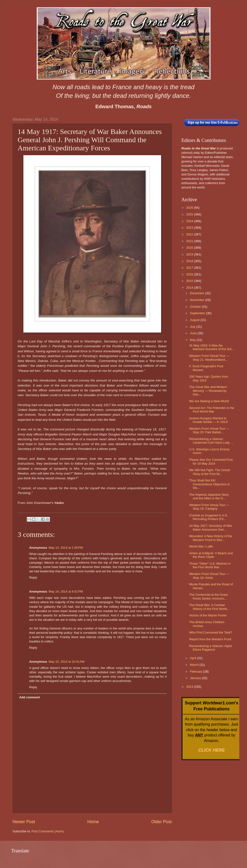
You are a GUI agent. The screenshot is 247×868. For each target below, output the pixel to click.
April (193, 658)
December (197, 293)
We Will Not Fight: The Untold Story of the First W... (209, 472)
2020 (190, 248)
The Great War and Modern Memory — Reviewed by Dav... (208, 391)
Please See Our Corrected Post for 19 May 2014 (211, 461)
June (194, 333)
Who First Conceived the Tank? (211, 632)
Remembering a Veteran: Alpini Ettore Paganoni (211, 648)
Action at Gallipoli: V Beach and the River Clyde (211, 555)
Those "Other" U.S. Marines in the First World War (210, 565)
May (193, 340)
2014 (190, 288)
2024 (190, 221)
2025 (190, 214)
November (197, 300)
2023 (190, 228)
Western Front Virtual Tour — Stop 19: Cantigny (209, 507)
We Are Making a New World (209, 401)
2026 (190, 208)
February (196, 671)
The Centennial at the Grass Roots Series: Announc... (209, 596)
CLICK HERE (212, 750)
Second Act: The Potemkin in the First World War (212, 410)
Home (93, 822)
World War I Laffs (201, 546)
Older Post (161, 822)
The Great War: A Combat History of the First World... (209, 607)
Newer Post (24, 822)
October (196, 307)
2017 (190, 268)
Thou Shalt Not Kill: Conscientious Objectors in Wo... (209, 484)
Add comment (29, 697)
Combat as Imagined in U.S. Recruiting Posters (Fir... (209, 517)
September (198, 313)
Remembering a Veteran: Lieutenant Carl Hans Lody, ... (211, 441)
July (193, 327)
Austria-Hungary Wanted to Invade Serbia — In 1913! (209, 420)
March (195, 665)
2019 (190, 254)
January (196, 678)
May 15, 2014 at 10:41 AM (66, 662)
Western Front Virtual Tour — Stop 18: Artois (209, 576)
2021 (190, 241)
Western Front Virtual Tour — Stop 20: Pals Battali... (209, 430)
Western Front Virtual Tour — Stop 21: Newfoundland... (209, 358)
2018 (190, 261)
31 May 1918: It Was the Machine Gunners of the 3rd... (211, 347)
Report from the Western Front (210, 639)
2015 (190, 281)
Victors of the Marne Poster (208, 615)
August (195, 320)
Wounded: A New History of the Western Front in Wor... (211, 538)
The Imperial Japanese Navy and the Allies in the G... (209, 496)
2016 (190, 274)
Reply (33, 578)
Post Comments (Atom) (48, 831)
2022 (190, 234)
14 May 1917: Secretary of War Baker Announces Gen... (211, 527)
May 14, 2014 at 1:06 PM (66, 548)
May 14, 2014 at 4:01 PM (66, 591)
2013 (190, 687)
